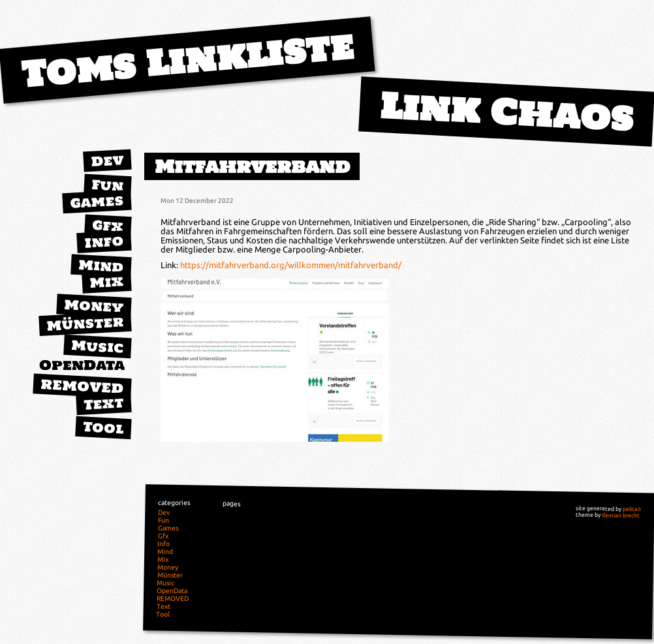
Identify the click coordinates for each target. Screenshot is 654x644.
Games (97, 201)
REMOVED (82, 386)
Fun (107, 185)
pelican (632, 509)
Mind (101, 266)
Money (94, 306)
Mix (106, 282)
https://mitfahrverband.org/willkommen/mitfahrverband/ (291, 265)
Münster (85, 323)
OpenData (82, 365)
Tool (103, 427)
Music (97, 346)
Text (103, 403)
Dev (107, 161)
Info (104, 241)
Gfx (108, 225)
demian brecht (621, 515)
